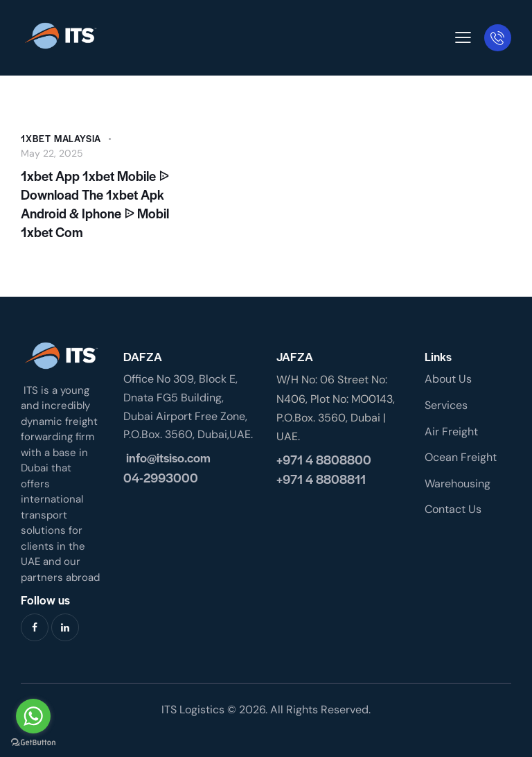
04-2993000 (161, 477)
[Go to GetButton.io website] (33, 743)
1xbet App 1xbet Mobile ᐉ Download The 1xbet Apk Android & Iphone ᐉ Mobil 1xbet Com (95, 204)
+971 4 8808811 (321, 479)
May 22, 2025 (52, 153)
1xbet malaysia (61, 138)
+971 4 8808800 (324, 459)
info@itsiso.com (167, 457)
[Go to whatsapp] (33, 716)
